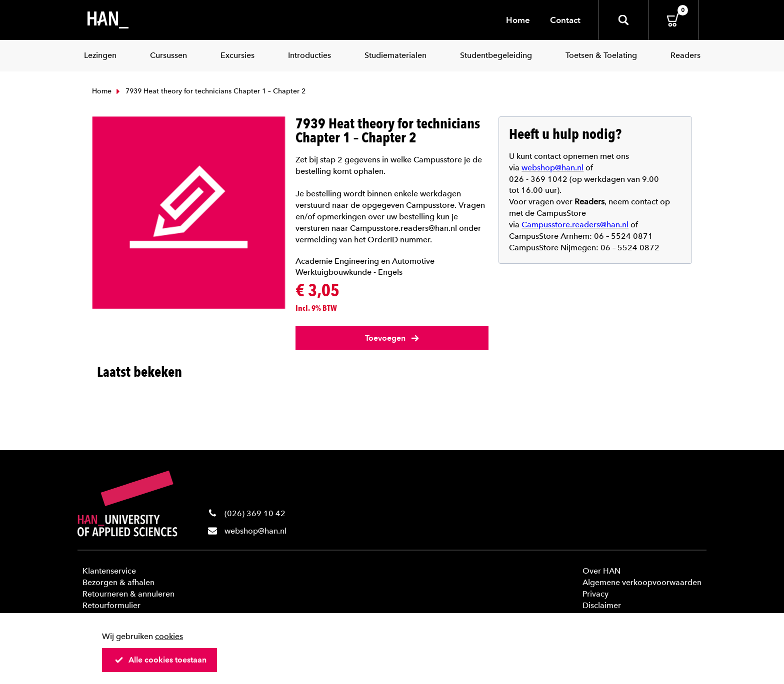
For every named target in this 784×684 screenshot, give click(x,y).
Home (518, 20)
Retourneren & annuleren (128, 594)
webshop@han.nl (255, 531)
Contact (565, 20)
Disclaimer (602, 605)
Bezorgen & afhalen (118, 582)
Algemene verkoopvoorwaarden (642, 582)
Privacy (595, 594)
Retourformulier (111, 605)
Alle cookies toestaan (160, 660)
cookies (169, 636)
